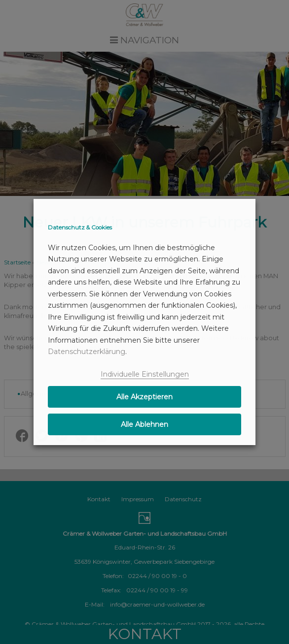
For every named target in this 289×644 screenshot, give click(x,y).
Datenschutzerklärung (87, 352)
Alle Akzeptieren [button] (144, 397)
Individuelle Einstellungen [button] (145, 374)
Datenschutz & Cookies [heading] (80, 227)
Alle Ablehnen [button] (144, 424)
